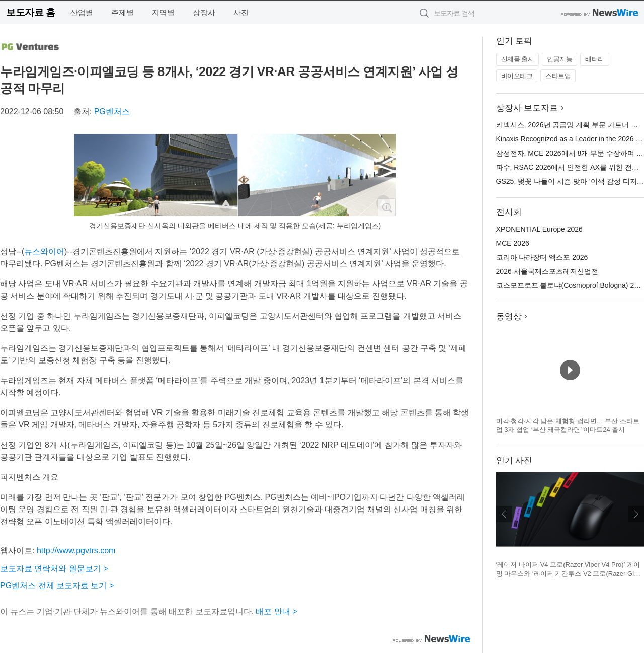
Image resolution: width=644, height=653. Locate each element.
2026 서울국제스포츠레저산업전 (547, 271)
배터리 (595, 59)
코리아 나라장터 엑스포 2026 (542, 257)
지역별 (163, 12)
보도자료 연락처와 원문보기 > (54, 569)
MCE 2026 (513, 243)
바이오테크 (517, 76)
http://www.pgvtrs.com (76, 551)
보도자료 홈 (30, 12)
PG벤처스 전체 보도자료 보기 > (57, 585)
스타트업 (558, 76)
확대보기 (387, 207)
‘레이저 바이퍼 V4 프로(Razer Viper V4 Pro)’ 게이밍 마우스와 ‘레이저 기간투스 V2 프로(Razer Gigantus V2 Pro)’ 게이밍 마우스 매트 (569, 573)
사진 (241, 12)
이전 (504, 514)
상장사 (204, 12)
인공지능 (559, 59)
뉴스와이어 (44, 251)
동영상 (509, 316)
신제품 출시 (518, 59)
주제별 (123, 12)
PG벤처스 (112, 112)
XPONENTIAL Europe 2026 (539, 229)
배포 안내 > (276, 611)
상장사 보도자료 (527, 108)
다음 (636, 514)
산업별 (82, 12)
